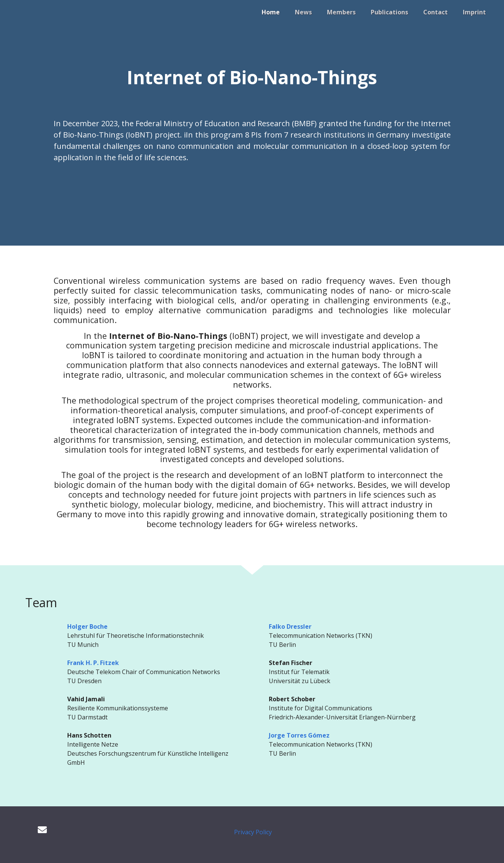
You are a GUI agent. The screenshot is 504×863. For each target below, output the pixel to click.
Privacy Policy (253, 832)
